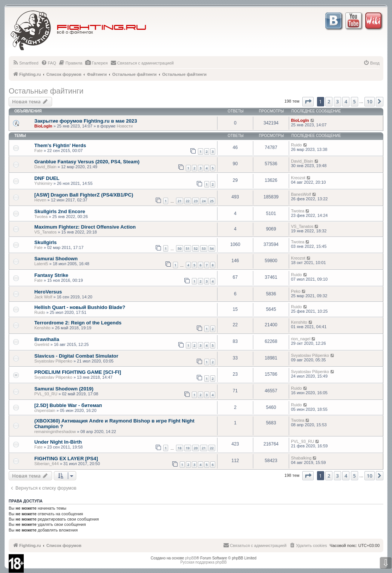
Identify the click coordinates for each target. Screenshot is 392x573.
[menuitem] (25, 63)
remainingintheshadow (55, 432)
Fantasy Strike (51, 275)
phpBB (191, 558)
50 (179, 248)
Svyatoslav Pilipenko (53, 361)
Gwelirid (42, 344)
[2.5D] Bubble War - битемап (68, 405)
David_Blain (45, 167)
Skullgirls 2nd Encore (60, 211)
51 (188, 248)
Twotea (41, 217)
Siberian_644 (47, 464)
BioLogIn (43, 126)
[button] (308, 101)
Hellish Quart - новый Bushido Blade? (80, 307)
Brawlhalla (47, 339)
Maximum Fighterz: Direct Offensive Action (85, 227)
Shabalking (301, 458)
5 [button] (354, 101)
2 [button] (329, 101)
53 (204, 248)
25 (212, 201)
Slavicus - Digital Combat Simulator (76, 356)
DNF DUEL (47, 178)
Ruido (296, 145)
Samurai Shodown (56, 259)
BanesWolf (301, 194)
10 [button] (370, 101)
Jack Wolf (43, 297)
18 (179, 448)
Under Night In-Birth (58, 442)
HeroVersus (48, 292)
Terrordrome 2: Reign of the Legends (78, 323)
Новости (125, 126)
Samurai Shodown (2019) (64, 389)
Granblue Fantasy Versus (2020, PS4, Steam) (87, 162)
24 (204, 201)
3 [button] (338, 101)
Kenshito (42, 328)
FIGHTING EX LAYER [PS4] (66, 459)
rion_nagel (301, 339)
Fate (38, 151)
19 (188, 448)
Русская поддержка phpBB (203, 562)
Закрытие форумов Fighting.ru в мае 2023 (86, 121)
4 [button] (346, 101)
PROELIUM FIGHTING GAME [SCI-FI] (78, 372)
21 (179, 201)
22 (188, 201)
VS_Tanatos (45, 232)
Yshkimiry (43, 183)
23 (196, 201)
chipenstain (45, 410)
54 (212, 248)
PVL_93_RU (46, 394)
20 (196, 448)
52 (196, 248)
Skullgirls (45, 242)
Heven (40, 200)
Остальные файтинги (46, 91)
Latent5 (41, 264)
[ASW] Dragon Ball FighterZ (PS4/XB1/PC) (84, 195)
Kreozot (298, 178)
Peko (296, 291)
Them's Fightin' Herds (60, 145)
